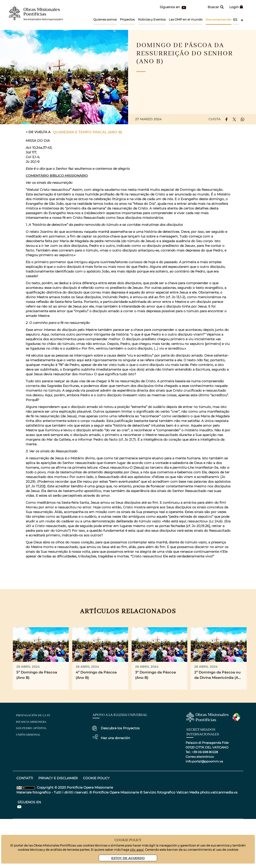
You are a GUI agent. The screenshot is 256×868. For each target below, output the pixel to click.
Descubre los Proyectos (120, 728)
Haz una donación (115, 738)
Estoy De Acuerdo (128, 858)
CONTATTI (25, 778)
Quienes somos (105, 19)
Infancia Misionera (31, 722)
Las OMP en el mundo (186, 19)
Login (236, 7)
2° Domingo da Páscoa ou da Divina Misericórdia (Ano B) (219, 675)
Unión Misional (28, 735)
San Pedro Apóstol (31, 728)
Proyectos (127, 19)
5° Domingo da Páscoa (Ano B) (37, 675)
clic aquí (137, 849)
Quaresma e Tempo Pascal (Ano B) (87, 132)
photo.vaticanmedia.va (219, 792)
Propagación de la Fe (33, 715)
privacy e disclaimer (58, 778)
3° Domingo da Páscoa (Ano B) (155, 675)
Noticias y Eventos (152, 19)
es (235, 20)
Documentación (219, 19)
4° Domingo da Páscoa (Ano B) (96, 675)
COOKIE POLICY (96, 778)
